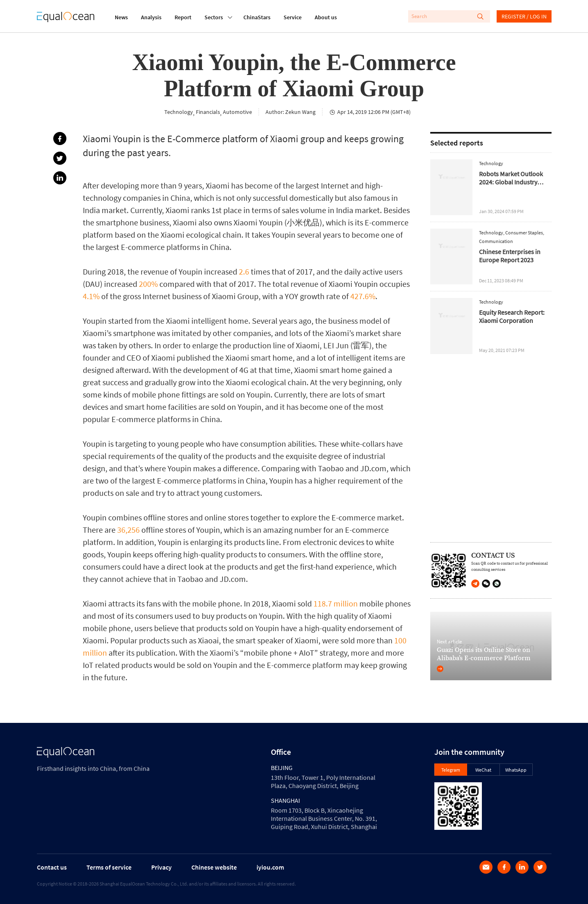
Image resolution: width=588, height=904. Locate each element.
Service (293, 17)
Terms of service (109, 867)
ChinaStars (257, 17)
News (121, 17)
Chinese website (214, 867)
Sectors (214, 16)
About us (326, 17)
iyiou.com (270, 867)
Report (183, 17)
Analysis (151, 17)
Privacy (161, 867)
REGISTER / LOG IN (524, 16)
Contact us (52, 867)
